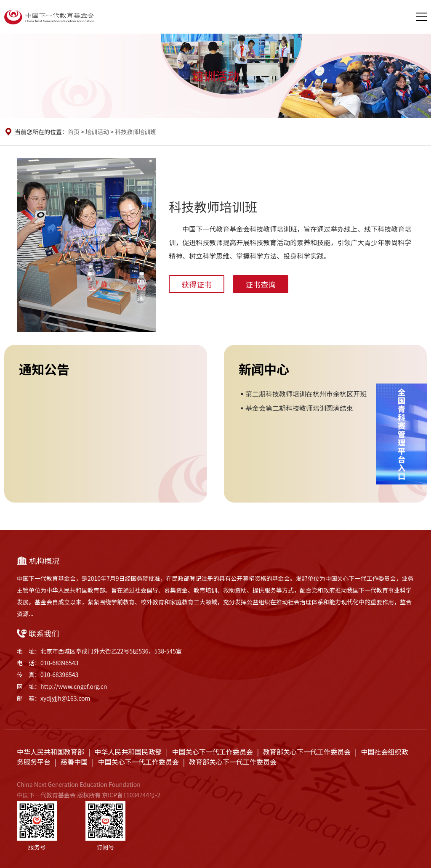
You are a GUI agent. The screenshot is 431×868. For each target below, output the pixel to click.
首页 (74, 132)
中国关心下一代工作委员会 (213, 752)
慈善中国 (74, 762)
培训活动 (97, 132)
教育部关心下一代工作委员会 (307, 752)
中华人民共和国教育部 (51, 752)
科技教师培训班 (136, 132)
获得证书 (197, 284)
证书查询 (261, 284)
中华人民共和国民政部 (128, 752)
